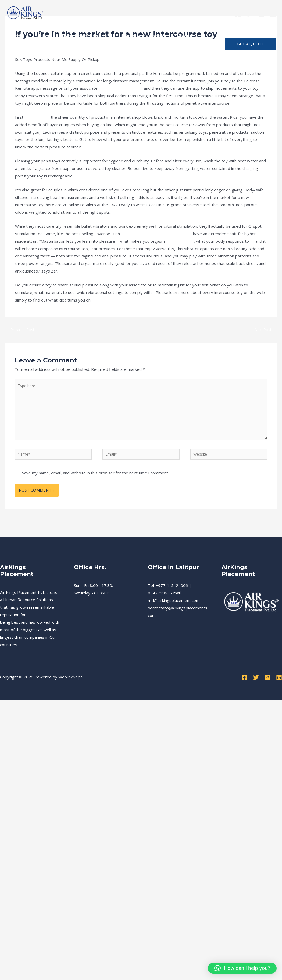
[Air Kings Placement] (26, 13)
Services (41, 36)
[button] (250, 44)
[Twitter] (250, 14)
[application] (187, 36)
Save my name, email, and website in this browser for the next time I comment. (95, 480)
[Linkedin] (273, 14)
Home (17, 36)
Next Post (264, 330)
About (180, 36)
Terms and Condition (139, 36)
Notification (23, 52)
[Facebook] (238, 14)
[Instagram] (261, 14)
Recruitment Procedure (83, 36)
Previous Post (22, 330)
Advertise (55, 52)
